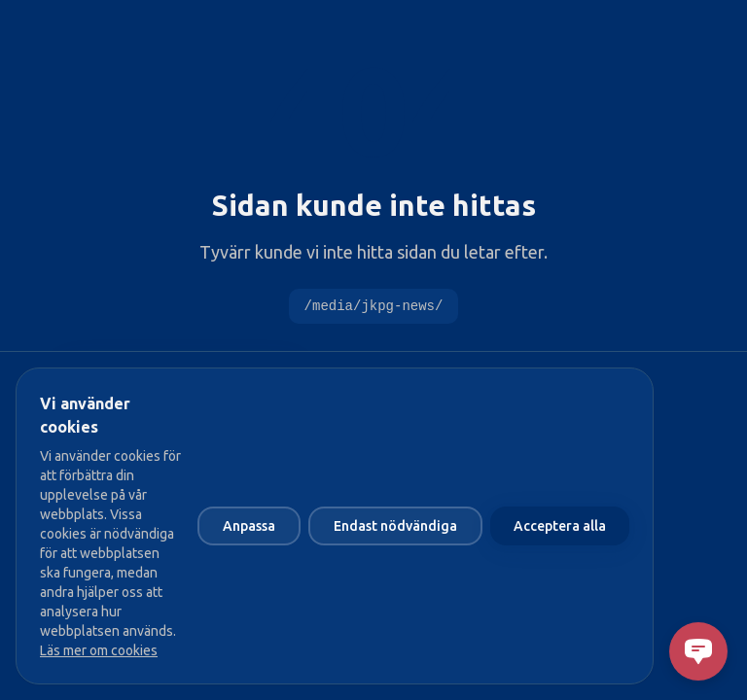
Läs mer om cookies (99, 650)
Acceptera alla (560, 526)
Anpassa (249, 526)
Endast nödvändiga (395, 526)
